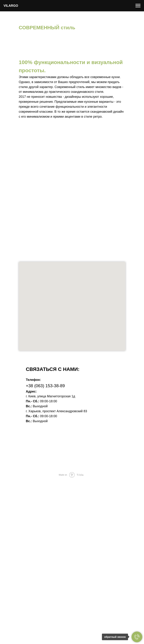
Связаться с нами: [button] (53, 369)
